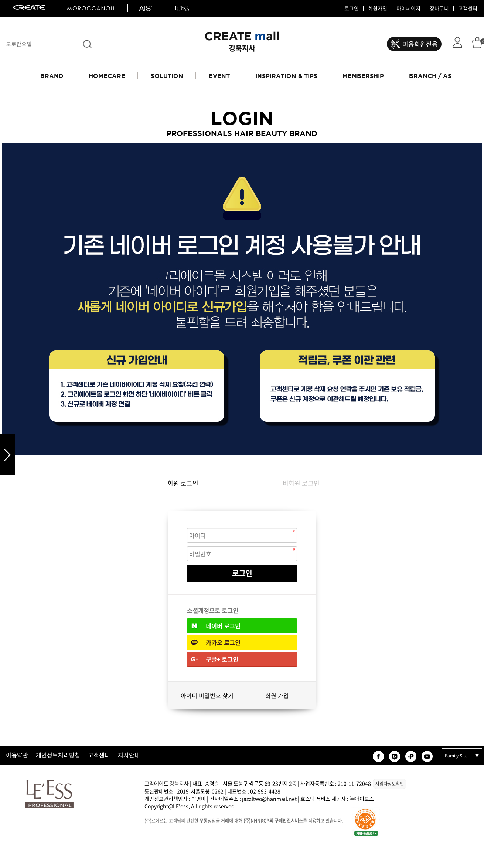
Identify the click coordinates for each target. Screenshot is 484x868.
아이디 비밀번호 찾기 (207, 695)
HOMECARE (107, 76)
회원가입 (378, 9)
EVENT (219, 76)
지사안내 (129, 755)
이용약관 (17, 755)
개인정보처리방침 (58, 755)
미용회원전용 (420, 44)
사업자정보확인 (390, 784)
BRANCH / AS (430, 76)
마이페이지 (408, 9)
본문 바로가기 (0, 0)
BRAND (52, 76)
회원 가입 (277, 695)
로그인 (352, 9)
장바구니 (439, 9)
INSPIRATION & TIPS (286, 76)
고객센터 (468, 9)
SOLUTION (167, 76)
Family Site (456, 756)
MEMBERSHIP (363, 76)
